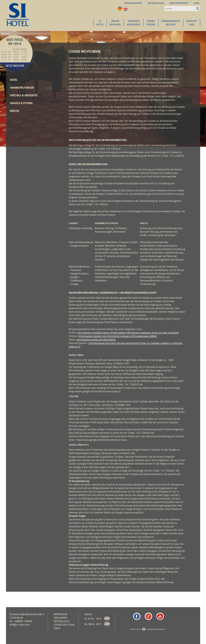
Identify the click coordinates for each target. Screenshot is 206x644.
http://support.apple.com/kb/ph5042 (96, 340)
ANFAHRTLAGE (192, 23)
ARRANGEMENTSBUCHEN (171, 23)
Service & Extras (21, 103)
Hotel (14, 80)
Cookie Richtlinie (64, 625)
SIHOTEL (100, 23)
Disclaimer (60, 618)
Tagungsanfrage (133, 3)
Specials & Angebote (24, 95)
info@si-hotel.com (20, 625)
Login (196, 3)
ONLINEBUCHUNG (115, 23)
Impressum (61, 614)
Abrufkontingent (179, 3)
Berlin (14, 111)
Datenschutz (62, 621)
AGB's (57, 628)
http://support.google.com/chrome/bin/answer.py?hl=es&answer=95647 (118, 336)
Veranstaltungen (22, 88)
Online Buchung (156, 3)
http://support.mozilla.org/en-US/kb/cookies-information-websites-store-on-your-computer (128, 333)
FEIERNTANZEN (151, 23)
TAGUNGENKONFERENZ (134, 23)
